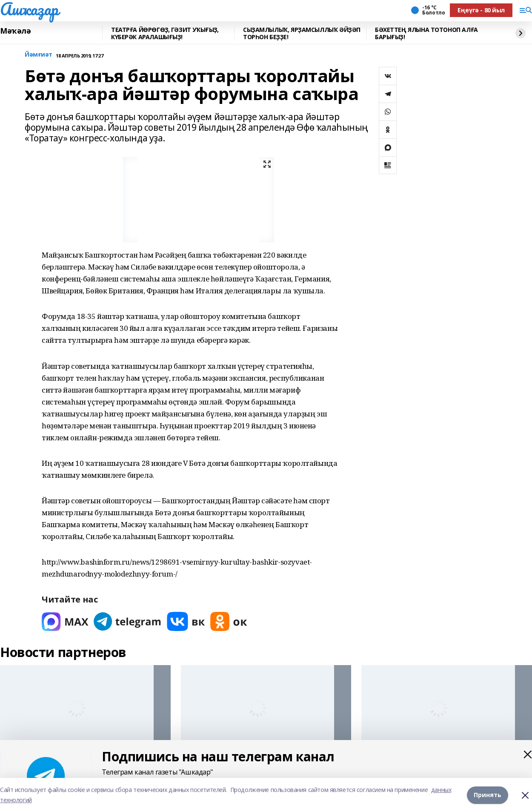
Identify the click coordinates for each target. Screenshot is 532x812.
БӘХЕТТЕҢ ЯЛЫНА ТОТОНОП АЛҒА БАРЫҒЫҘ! (426, 33)
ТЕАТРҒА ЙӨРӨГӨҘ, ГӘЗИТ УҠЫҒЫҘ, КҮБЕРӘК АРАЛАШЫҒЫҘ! (165, 33)
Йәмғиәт (39, 55)
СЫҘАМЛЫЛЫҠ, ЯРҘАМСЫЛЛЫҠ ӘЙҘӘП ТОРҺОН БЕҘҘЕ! (302, 33)
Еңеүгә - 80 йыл (481, 10)
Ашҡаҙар (29, 9)
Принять (488, 795)
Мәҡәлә (15, 31)
